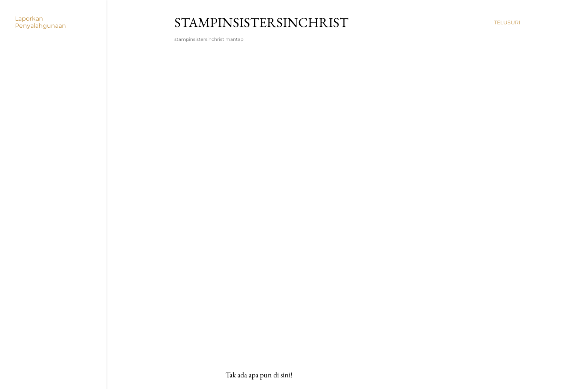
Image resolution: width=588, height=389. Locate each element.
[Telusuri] (507, 22)
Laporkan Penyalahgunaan (40, 22)
